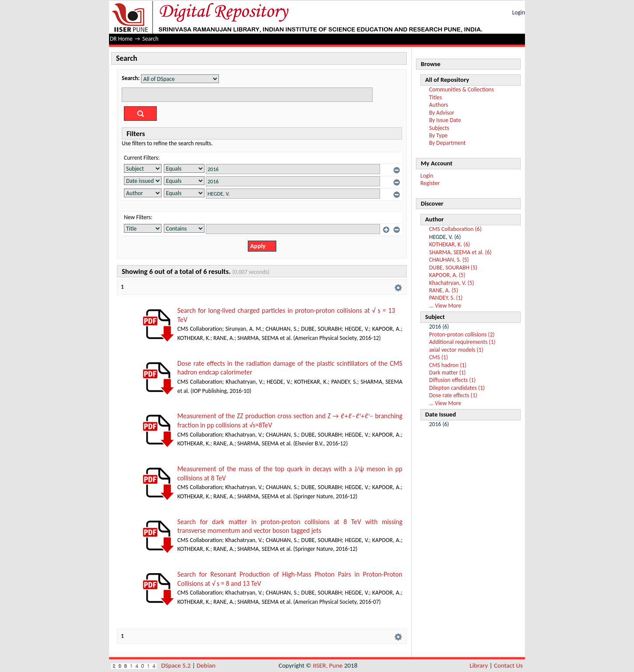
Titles (435, 97)
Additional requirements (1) (462, 342)
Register (430, 183)
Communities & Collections (461, 89)
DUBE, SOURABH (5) (453, 268)
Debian (206, 665)
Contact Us (508, 665)
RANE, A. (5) (444, 290)
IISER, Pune (328, 665)
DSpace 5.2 (177, 665)
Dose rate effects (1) (453, 395)
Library (479, 665)
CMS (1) (439, 357)
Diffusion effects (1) (452, 380)
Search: (131, 78)
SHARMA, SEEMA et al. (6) (460, 252)
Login (519, 12)
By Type (438, 135)
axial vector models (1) (456, 350)
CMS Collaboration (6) (455, 229)
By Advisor (442, 113)
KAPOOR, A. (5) (447, 275)
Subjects (439, 128)
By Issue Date (445, 120)
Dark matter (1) (447, 373)
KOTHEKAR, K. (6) (450, 244)
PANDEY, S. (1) (446, 298)
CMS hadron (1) (448, 365)
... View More (445, 306)
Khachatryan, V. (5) (452, 283)
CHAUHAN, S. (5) (449, 260)
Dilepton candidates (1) (457, 388)
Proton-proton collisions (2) (462, 334)
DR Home (121, 39)
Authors (439, 105)
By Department (447, 143)
